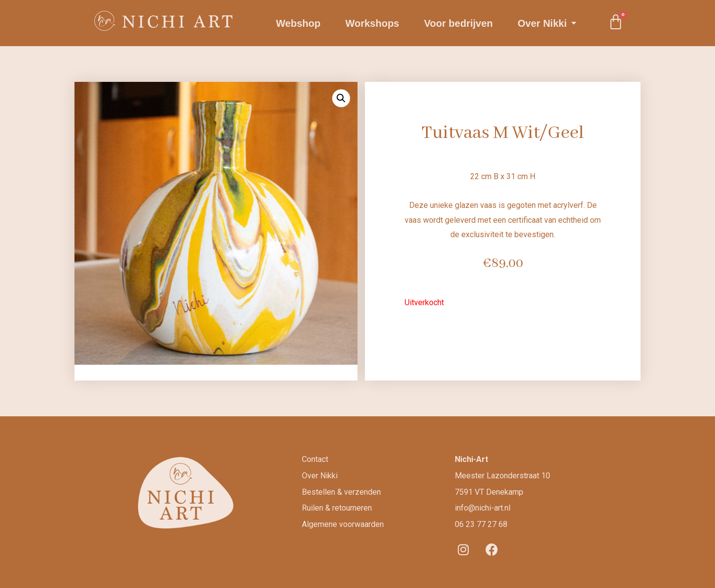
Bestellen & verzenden (341, 492)
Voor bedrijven (459, 23)
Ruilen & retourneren (337, 508)
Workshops (372, 23)
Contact (315, 459)
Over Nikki (547, 23)
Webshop (298, 23)
